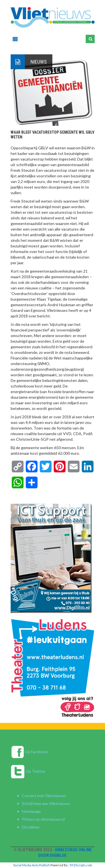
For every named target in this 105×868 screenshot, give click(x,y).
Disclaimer (31, 827)
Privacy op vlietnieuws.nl (43, 819)
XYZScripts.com (81, 865)
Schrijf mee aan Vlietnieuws (46, 803)
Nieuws (39, 62)
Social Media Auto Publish (32, 865)
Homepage (31, 811)
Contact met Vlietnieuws (44, 796)
